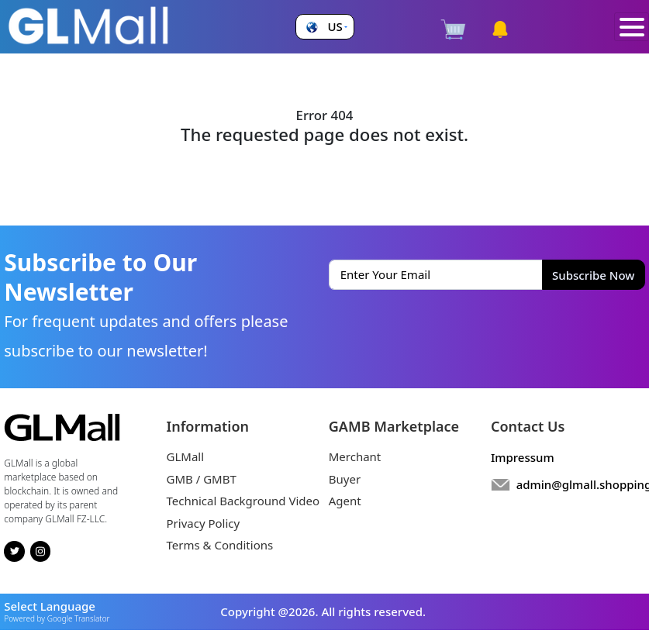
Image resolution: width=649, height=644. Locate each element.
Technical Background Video (243, 501)
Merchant (355, 456)
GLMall (186, 456)
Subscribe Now (593, 275)
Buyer (345, 479)
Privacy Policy (204, 523)
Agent (345, 501)
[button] (324, 27)
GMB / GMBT (202, 479)
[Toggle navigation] (632, 27)
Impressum (523, 457)
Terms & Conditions (220, 545)
